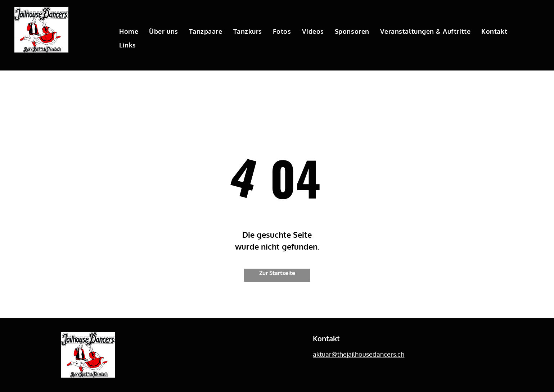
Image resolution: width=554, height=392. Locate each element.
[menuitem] (129, 31)
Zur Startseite (277, 273)
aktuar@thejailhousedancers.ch (359, 354)
